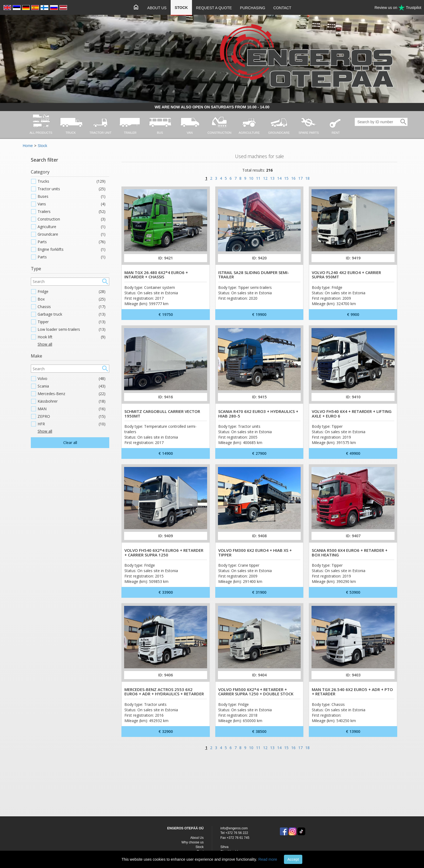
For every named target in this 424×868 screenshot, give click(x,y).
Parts (72, 242)
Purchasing (252, 8)
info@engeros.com (234, 828)
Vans (72, 204)
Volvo (72, 379)
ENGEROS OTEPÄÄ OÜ (185, 828)
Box (72, 299)
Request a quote (214, 8)
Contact (282, 8)
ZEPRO (72, 416)
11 (258, 178)
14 (279, 178)
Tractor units (72, 189)
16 (293, 178)
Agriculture (72, 227)
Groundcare (72, 234)
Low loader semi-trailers (72, 329)
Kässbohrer (72, 401)
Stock (181, 8)
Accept (293, 859)
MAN (72, 409)
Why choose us (193, 842)
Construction (72, 219)
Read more (268, 859)
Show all (45, 344)
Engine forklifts (72, 249)
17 (300, 178)
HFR (72, 424)
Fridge (72, 292)
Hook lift (72, 337)
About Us (157, 8)
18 (307, 178)
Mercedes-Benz (72, 394)
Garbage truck (72, 314)
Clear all (70, 443)
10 (251, 178)
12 (265, 178)
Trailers (72, 212)
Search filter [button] (44, 160)
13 (272, 178)
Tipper (72, 322)
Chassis (72, 307)
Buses (72, 196)
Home (28, 146)
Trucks (72, 181)
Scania (72, 386)
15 (286, 178)
